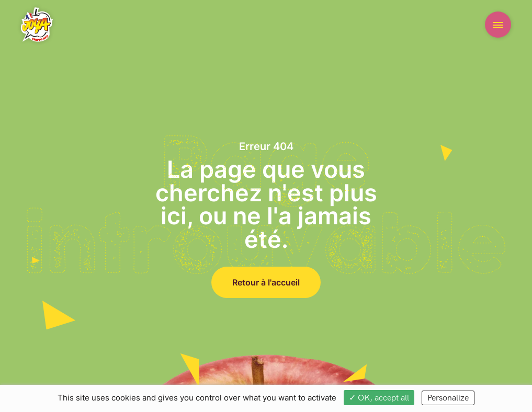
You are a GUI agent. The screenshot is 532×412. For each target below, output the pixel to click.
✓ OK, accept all (379, 398)
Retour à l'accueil (266, 282)
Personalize (448, 398)
